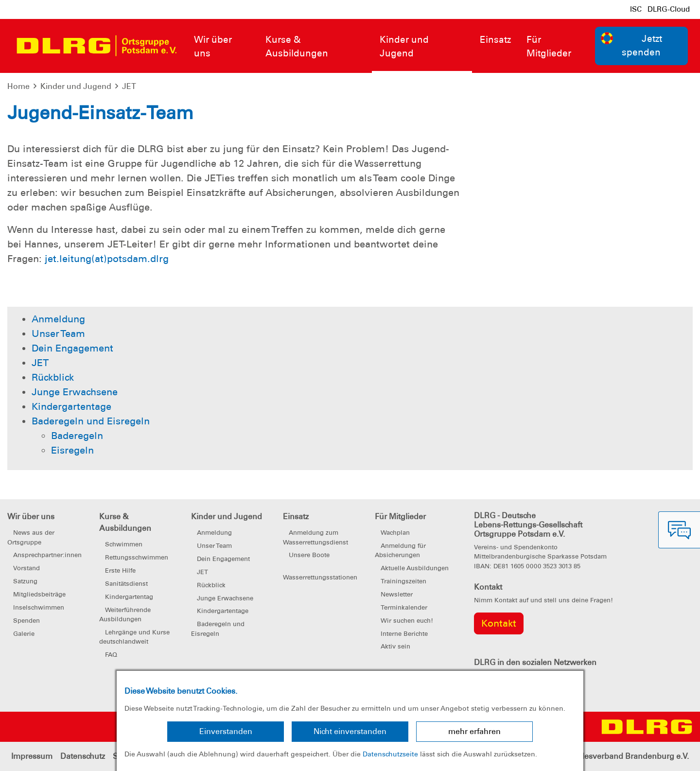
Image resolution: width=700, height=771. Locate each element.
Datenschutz (83, 756)
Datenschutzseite (390, 754)
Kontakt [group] (499, 623)
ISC (636, 9)
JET (129, 86)
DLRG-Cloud (669, 9)
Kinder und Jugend (76, 86)
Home (18, 86)
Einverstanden (226, 731)
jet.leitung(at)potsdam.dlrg (107, 259)
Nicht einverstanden (350, 731)
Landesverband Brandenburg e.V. (627, 756)
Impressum (32, 756)
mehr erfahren (474, 731)
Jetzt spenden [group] (631, 45)
